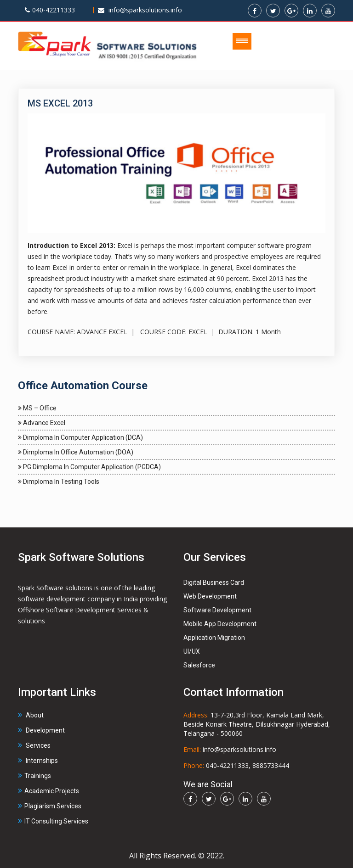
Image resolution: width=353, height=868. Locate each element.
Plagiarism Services (50, 806)
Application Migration (214, 638)
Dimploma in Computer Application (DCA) (80, 437)
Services (34, 745)
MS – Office (37, 408)
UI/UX (192, 651)
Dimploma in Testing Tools (59, 482)
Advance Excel (42, 423)
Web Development (210, 596)
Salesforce (199, 665)
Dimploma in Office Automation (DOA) (76, 452)
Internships (38, 761)
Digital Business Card (214, 582)
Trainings (34, 776)
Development (41, 730)
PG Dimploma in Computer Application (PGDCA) (89, 467)
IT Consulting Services (53, 821)
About (31, 715)
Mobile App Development (220, 624)
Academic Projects (48, 791)
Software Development (217, 610)
